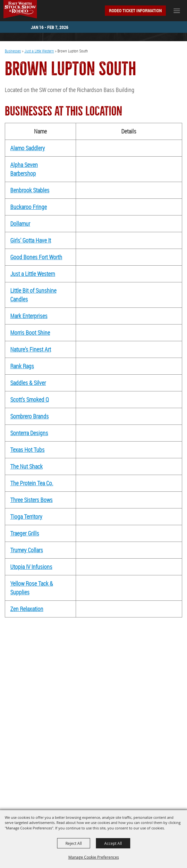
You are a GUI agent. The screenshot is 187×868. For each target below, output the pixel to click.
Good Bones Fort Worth (36, 257)
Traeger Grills (25, 533)
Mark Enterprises (29, 316)
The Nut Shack (26, 466)
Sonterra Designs (29, 433)
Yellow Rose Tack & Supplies (32, 588)
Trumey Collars (27, 550)
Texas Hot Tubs (27, 450)
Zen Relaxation (27, 609)
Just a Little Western (39, 51)
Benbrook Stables (30, 190)
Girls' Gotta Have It (31, 240)
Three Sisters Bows (31, 500)
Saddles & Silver (28, 383)
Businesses (13, 51)
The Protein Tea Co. (32, 483)
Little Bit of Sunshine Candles (33, 295)
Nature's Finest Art (31, 349)
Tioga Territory (26, 516)
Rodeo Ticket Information (135, 10)
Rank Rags (22, 366)
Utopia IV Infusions (31, 567)
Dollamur (20, 224)
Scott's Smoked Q (30, 399)
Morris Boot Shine (30, 333)
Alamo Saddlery (28, 148)
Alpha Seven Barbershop (24, 169)
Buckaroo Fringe (29, 207)
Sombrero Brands (30, 416)
